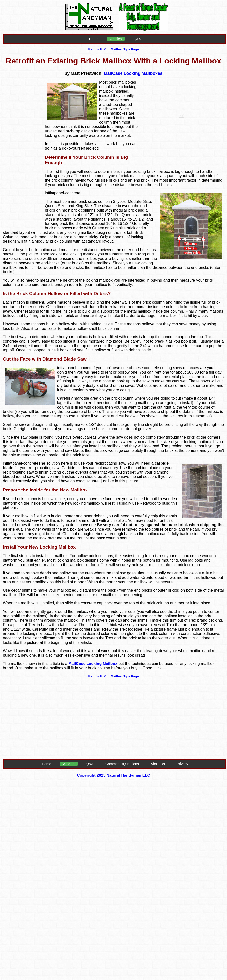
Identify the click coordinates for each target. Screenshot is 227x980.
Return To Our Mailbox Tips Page (114, 49)
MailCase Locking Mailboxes (133, 73)
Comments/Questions (122, 764)
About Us (158, 764)
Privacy (182, 764)
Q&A (137, 39)
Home (94, 39)
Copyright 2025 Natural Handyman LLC (113, 775)
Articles (116, 39)
